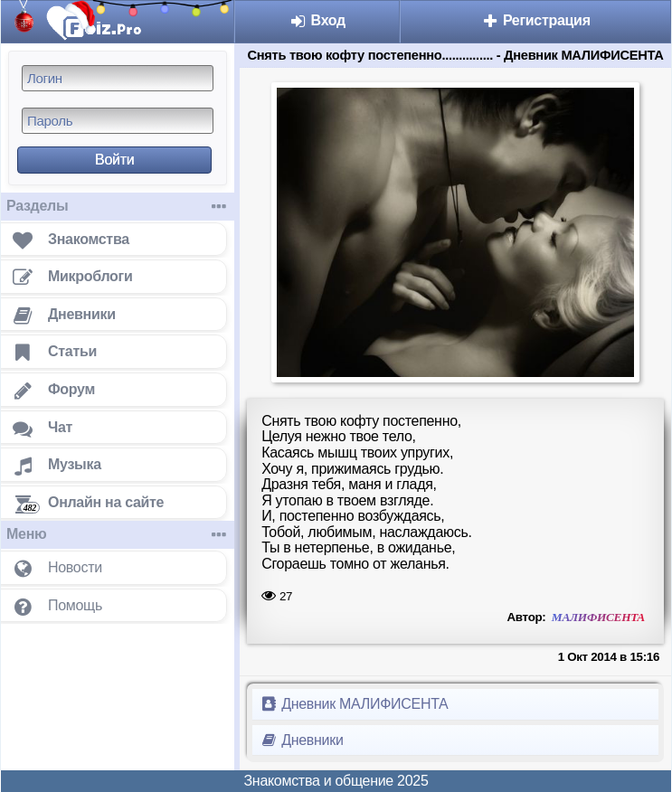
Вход (317, 20)
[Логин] (118, 78)
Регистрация (536, 20)
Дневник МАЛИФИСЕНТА (354, 704)
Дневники (302, 740)
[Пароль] (118, 121)
